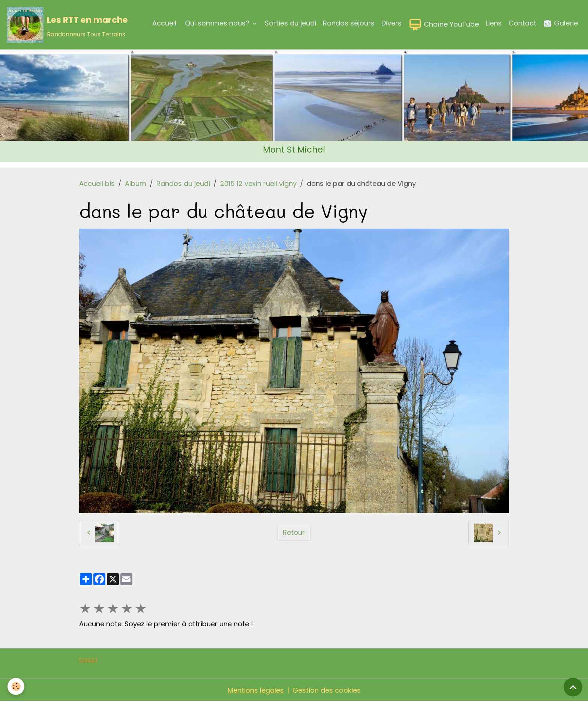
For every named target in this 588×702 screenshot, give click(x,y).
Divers (391, 23)
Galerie (560, 23)
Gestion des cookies (327, 690)
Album (136, 183)
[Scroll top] (573, 687)
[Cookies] (16, 686)
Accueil (164, 23)
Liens (494, 23)
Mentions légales (256, 690)
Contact (522, 23)
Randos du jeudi (183, 183)
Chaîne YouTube (444, 25)
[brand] (67, 25)
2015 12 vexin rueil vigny (258, 183)
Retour (294, 532)
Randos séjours (349, 23)
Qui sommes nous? (217, 23)
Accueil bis (97, 183)
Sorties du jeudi (290, 23)
